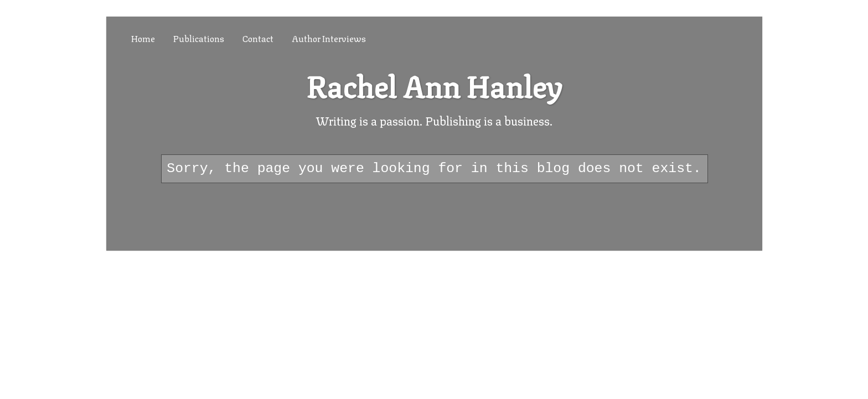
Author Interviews (329, 38)
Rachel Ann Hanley (434, 84)
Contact (258, 38)
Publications (199, 38)
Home (143, 38)
